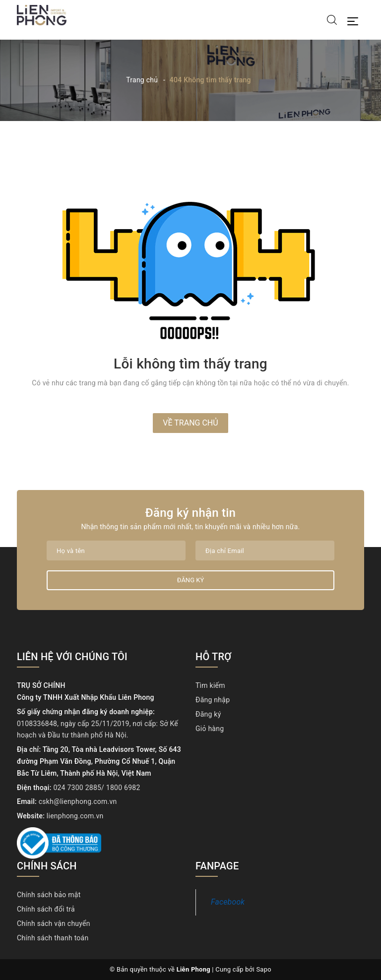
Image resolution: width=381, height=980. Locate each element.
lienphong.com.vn (75, 816)
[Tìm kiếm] (332, 19)
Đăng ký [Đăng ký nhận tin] (190, 580)
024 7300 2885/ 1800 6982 (96, 788)
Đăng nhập (213, 700)
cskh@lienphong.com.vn (78, 801)
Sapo (264, 969)
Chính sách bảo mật (49, 895)
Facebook (228, 902)
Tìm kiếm (210, 685)
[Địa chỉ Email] (265, 551)
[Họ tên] (116, 551)
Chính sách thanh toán (53, 938)
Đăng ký (208, 714)
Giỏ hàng (210, 729)
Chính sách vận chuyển (54, 923)
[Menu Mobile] (355, 20)
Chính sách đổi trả (46, 909)
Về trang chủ (190, 423)
